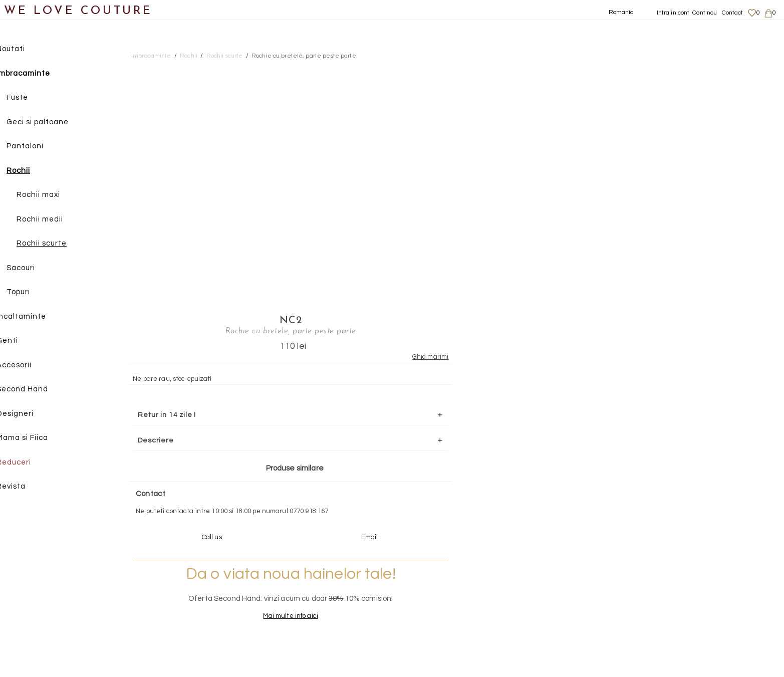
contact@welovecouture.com (674, 499)
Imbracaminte (38, 74)
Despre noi (661, 576)
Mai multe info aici (647, 396)
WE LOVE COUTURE (78, 11)
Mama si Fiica (37, 438)
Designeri (30, 414)
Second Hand (37, 390)
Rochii (33, 171)
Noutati (25, 49)
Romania (621, 12)
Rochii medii (54, 220)
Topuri (33, 292)
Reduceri (28, 463)
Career (655, 624)
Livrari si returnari (672, 585)
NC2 (647, 69)
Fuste (32, 98)
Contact (733, 13)
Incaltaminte (36, 317)
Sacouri (35, 268)
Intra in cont (673, 13)
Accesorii (29, 366)
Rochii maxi (53, 195)
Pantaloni (40, 147)
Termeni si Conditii (672, 615)
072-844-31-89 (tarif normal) (455, 499)
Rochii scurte (56, 244)
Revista (26, 487)
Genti (22, 341)
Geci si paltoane (52, 123)
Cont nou (705, 13)
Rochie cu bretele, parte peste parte (304, 56)
